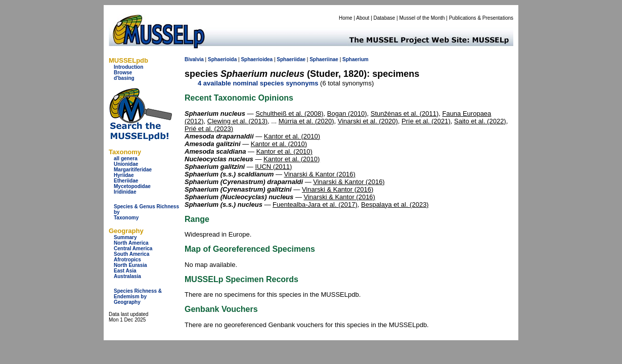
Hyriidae (124, 175)
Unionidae (126, 164)
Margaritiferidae (133, 170)
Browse (123, 73)
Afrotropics (127, 260)
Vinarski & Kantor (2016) (320, 174)
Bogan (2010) (347, 113)
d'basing (124, 78)
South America (131, 254)
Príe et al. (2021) (426, 121)
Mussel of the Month (422, 18)
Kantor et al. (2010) (292, 136)
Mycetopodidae (132, 186)
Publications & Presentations (481, 18)
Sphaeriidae (291, 59)
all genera (126, 158)
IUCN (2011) (273, 167)
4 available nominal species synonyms (258, 83)
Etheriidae (126, 181)
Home (346, 18)
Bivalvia (194, 59)
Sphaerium (356, 59)
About (363, 18)
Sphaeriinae (324, 59)
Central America (133, 248)
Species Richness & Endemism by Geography (138, 297)
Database (385, 18)
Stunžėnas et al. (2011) (405, 113)
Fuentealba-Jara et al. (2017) (315, 204)
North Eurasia (130, 265)
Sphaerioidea (257, 59)
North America (131, 243)
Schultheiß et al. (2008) (289, 113)
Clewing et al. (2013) (237, 121)
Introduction (128, 67)
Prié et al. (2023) (209, 129)
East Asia (125, 271)
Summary (125, 237)
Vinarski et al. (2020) (368, 121)
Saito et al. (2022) (480, 121)
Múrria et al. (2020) (306, 121)
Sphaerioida (222, 59)
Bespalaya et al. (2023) (395, 204)
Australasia (127, 276)
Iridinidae (125, 192)
